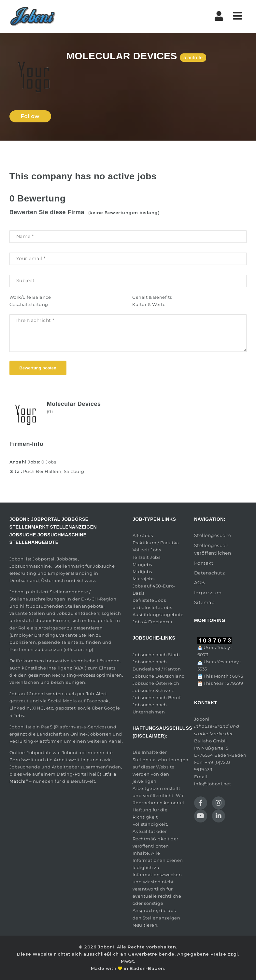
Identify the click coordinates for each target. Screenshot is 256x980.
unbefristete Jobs (152, 607)
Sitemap (204, 602)
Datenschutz (210, 573)
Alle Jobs (143, 535)
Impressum (208, 593)
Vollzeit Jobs (147, 550)
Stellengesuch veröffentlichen (213, 549)
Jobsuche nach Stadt (156, 655)
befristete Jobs (149, 600)
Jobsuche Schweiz (153, 690)
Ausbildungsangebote (158, 614)
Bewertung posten (38, 368)
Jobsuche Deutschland (159, 676)
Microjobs (144, 579)
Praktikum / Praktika (156, 543)
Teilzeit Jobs (147, 557)
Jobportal (44, 559)
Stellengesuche (213, 535)
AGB (200, 583)
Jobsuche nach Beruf (157, 697)
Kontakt (204, 563)
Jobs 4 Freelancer (153, 622)
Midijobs (142, 572)
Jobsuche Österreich (156, 683)
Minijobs (142, 564)
